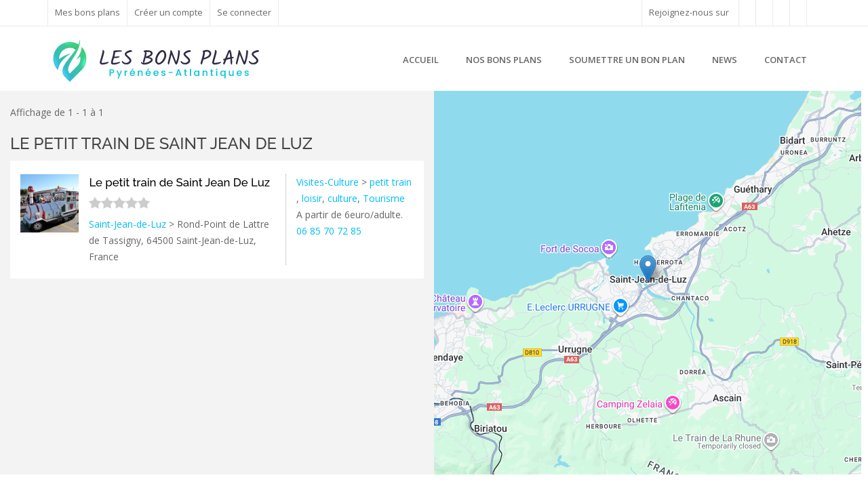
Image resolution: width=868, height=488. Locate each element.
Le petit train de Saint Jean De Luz (161, 143)
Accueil (421, 60)
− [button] (453, 129)
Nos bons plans (504, 60)
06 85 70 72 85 (329, 231)
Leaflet (775, 469)
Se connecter (244, 13)
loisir (312, 198)
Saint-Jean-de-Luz (127, 224)
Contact (786, 60)
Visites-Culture (328, 182)
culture (342, 198)
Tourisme (384, 198)
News (725, 60)
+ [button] (453, 109)
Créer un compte (169, 13)
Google (846, 469)
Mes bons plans (87, 13)
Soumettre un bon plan (627, 60)
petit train (391, 182)
